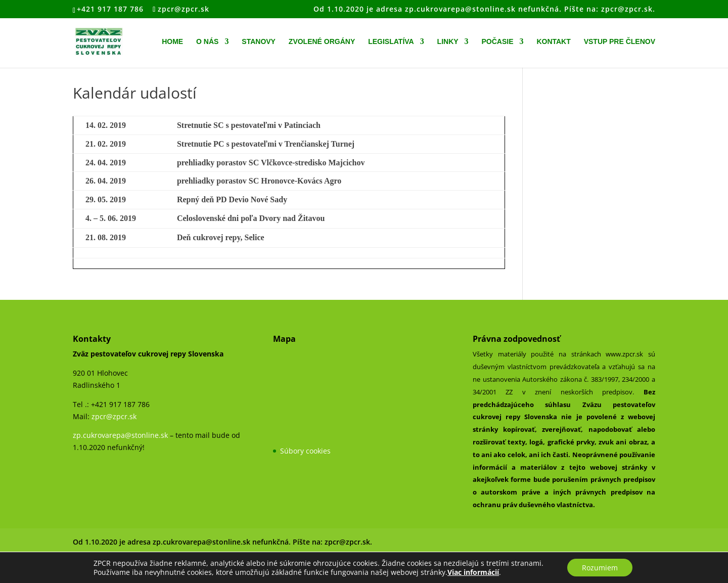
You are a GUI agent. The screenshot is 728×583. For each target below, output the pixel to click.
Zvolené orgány (322, 42)
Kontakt (553, 42)
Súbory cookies (305, 451)
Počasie (497, 42)
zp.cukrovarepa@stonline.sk (120, 435)
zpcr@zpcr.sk (114, 416)
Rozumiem (600, 567)
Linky (448, 42)
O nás (207, 42)
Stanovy (259, 42)
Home (172, 42)
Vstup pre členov (620, 42)
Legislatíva (391, 42)
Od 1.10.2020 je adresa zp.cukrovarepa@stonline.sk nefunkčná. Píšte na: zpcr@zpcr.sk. (484, 10)
